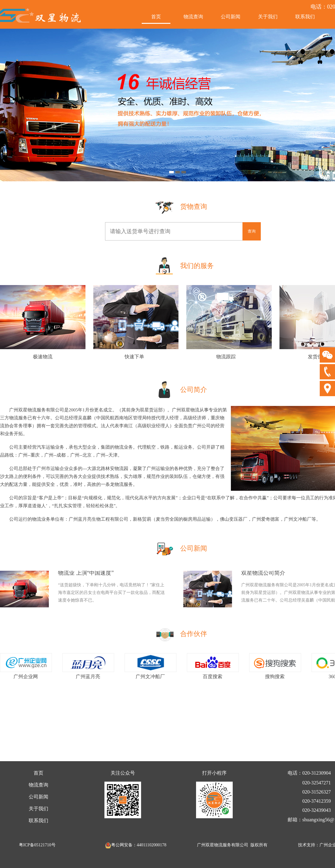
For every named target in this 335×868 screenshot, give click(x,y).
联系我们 (305, 17)
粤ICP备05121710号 (37, 845)
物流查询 (193, 17)
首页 (156, 17)
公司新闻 (231, 17)
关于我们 (268, 17)
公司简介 (194, 390)
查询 (252, 231)
